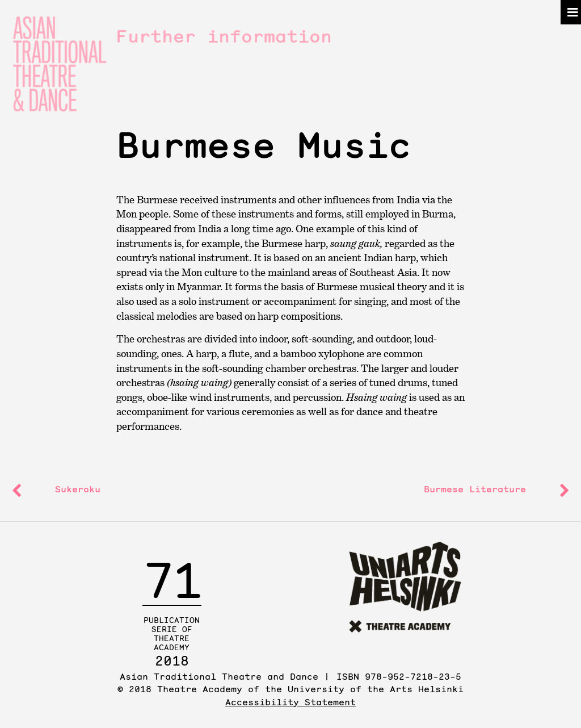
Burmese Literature (475, 489)
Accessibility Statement (290, 702)
